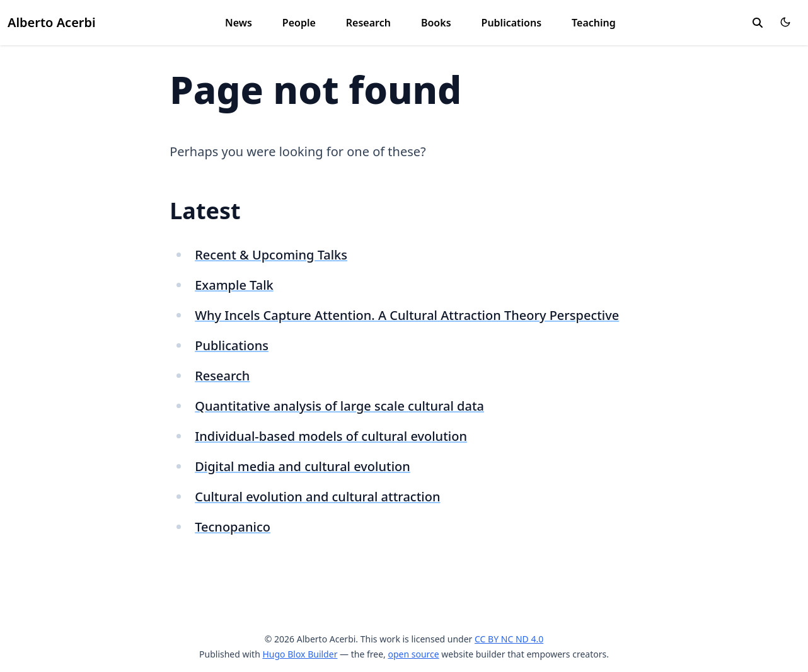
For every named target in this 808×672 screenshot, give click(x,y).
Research (368, 23)
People (299, 23)
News (239, 23)
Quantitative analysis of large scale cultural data (339, 406)
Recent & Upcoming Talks (271, 255)
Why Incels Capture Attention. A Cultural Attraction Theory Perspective (407, 315)
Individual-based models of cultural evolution (331, 436)
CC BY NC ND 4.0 (509, 639)
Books (436, 23)
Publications (512, 23)
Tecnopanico (233, 527)
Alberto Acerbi (52, 22)
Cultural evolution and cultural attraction (317, 497)
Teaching (594, 23)
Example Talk (234, 285)
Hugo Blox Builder (300, 654)
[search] (758, 23)
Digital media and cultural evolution (303, 466)
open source (413, 654)
